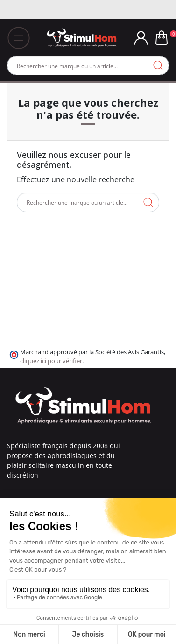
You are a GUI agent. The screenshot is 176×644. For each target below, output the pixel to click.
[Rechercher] (88, 65)
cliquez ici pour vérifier (51, 361)
